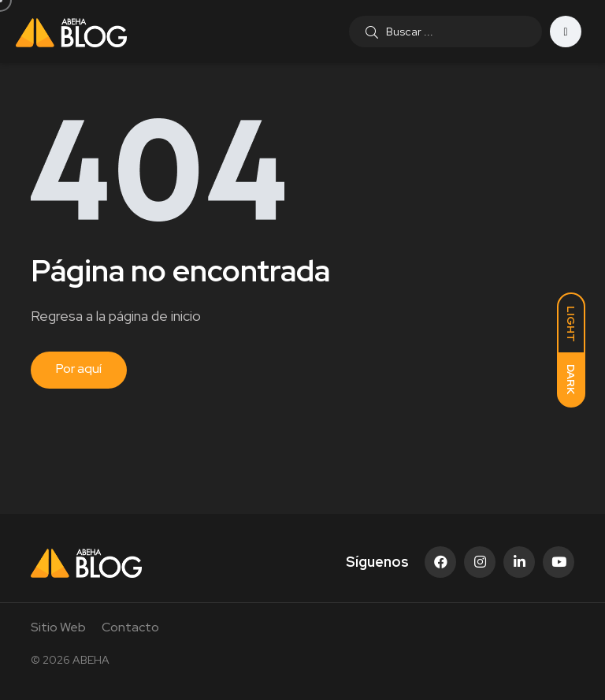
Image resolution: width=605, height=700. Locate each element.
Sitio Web (58, 627)
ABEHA (91, 660)
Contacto (130, 627)
